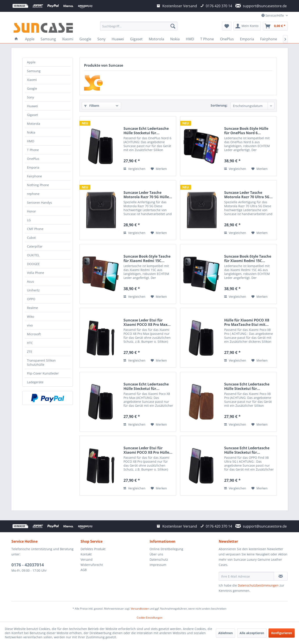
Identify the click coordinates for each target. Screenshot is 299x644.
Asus (30, 281)
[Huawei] (118, 39)
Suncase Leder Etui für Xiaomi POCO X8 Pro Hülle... (148, 450)
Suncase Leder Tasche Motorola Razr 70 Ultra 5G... (248, 195)
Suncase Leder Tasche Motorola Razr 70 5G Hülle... (148, 195)
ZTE (30, 352)
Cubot (31, 238)
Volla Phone (36, 273)
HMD (31, 141)
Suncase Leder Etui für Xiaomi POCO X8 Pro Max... (147, 322)
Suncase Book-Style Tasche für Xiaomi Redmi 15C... (147, 259)
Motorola (34, 124)
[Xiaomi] (68, 39)
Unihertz (33, 290)
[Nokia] (175, 39)
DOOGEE (33, 264)
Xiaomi (32, 80)
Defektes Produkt (93, 549)
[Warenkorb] (275, 26)
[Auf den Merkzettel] (159, 169)
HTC (30, 343)
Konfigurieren (282, 633)
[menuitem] (139, 26)
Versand (87, 559)
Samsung (34, 71)
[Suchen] (173, 26)
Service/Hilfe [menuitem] (273, 15)
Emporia (33, 167)
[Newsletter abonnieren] (281, 576)
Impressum (158, 565)
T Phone (33, 150)
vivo (30, 325)
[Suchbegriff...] (139, 26)
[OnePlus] (227, 39)
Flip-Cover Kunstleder (43, 373)
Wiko (30, 317)
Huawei (32, 106)
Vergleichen (134, 169)
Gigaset (32, 115)
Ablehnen (226, 633)
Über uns (156, 554)
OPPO (31, 299)
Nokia (31, 132)
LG (29, 220)
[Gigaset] (136, 39)
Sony (30, 97)
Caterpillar (35, 246)
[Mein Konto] (247, 26)
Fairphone (34, 176)
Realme (32, 308)
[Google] (85, 39)
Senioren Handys (39, 202)
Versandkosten (140, 609)
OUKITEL (33, 255)
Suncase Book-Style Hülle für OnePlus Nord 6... (246, 131)
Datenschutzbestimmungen (258, 585)
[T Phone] (207, 39)
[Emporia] (247, 39)
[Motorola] (156, 39)
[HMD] (190, 39)
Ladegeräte (35, 382)
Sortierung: (219, 105)
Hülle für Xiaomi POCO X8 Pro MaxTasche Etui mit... (247, 322)
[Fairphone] (269, 39)
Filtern (92, 106)
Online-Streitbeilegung (166, 549)
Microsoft (34, 334)
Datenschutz (159, 559)
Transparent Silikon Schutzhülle (41, 362)
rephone (33, 194)
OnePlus (33, 159)
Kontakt (86, 554)
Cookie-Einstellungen (149, 618)
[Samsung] (48, 39)
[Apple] (30, 39)
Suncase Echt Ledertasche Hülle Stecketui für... (146, 131)
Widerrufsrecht (92, 565)
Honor (31, 211)
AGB (84, 570)
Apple (31, 62)
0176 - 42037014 (28, 565)
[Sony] (101, 39)
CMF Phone (35, 229)
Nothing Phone (38, 185)
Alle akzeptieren (252, 633)
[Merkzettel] (227, 26)
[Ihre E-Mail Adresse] (246, 576)
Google (32, 88)
